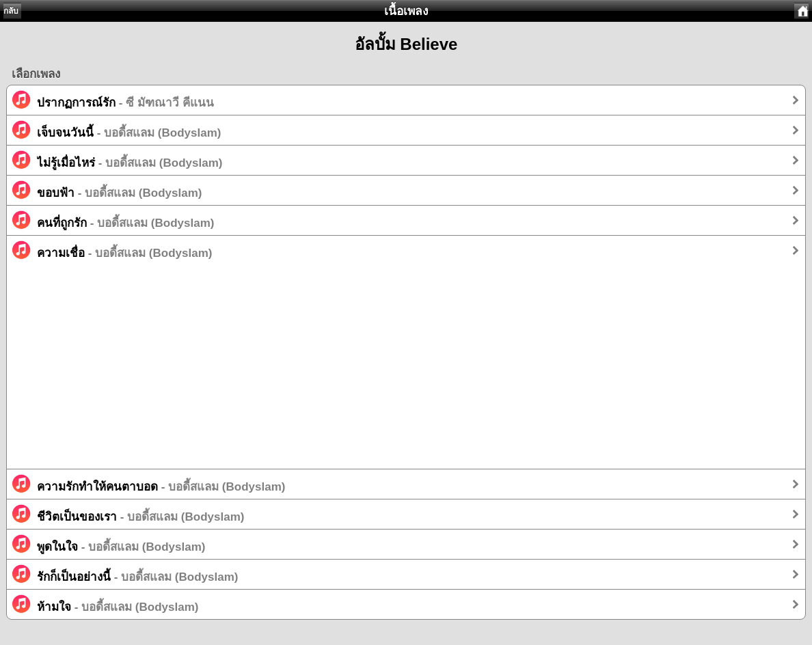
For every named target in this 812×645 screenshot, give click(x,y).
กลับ (11, 11)
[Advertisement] (406, 373)
